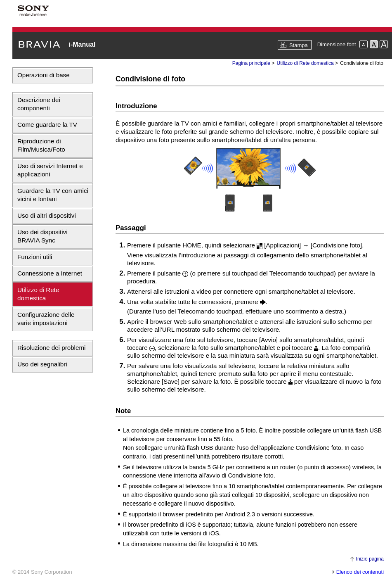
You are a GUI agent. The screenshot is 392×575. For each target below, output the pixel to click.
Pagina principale (251, 63)
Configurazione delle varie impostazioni (46, 319)
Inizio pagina (370, 559)
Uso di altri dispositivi (47, 215)
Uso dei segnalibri (42, 364)
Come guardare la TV (47, 125)
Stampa (299, 45)
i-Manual (82, 44)
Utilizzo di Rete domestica (38, 294)
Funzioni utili (35, 257)
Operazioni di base (44, 75)
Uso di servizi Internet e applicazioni (50, 170)
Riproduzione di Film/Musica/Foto (41, 145)
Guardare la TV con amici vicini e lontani (53, 195)
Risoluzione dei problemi (51, 348)
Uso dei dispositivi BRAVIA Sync (43, 236)
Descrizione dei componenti (39, 104)
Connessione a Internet (50, 273)
